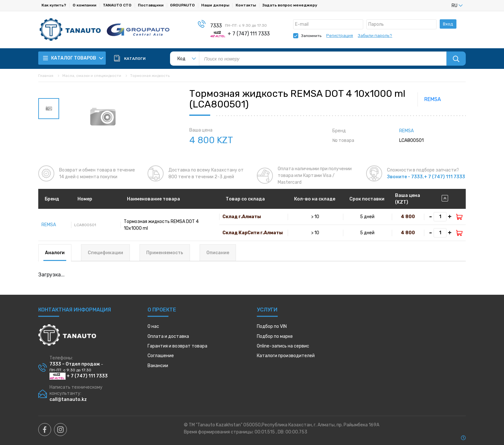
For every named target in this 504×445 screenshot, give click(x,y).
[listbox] (446, 5)
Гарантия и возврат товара (177, 346)
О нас (153, 326)
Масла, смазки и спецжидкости (92, 76)
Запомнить (311, 36)
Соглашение (161, 356)
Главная (46, 76)
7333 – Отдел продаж (75, 364)
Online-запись (283, 346)
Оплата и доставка (168, 336)
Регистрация (340, 36)
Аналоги (55, 253)
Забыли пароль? (375, 36)
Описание (218, 253)
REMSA (433, 99)
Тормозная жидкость (150, 76)
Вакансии (158, 366)
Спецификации (105, 253)
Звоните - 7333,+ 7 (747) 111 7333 (426, 177)
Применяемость (165, 253)
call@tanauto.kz (68, 399)
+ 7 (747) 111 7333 (79, 376)
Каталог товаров (73, 58)
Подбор (272, 326)
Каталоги (286, 356)
